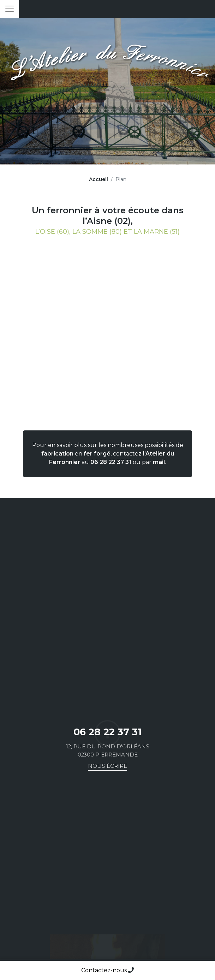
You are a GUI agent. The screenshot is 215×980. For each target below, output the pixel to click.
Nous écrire (107, 766)
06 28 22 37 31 (111, 462)
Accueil (98, 179)
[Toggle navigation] (10, 9)
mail (159, 462)
